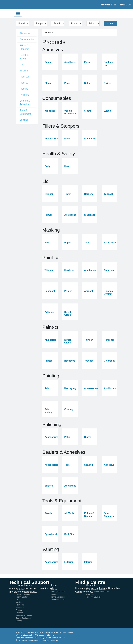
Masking (24, 71)
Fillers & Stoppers (24, 47)
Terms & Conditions (59, 597)
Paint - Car (20, 605)
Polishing (25, 95)
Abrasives (25, 33)
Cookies (54, 594)
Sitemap (54, 589)
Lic (21, 65)
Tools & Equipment (25, 112)
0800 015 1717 (108, 5)
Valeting (24, 120)
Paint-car (24, 77)
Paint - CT (20, 608)
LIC (17, 600)
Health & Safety (24, 57)
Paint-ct (24, 83)
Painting (24, 89)
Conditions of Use (58, 600)
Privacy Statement (58, 592)
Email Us (125, 5)
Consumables (27, 39)
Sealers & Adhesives (25, 103)
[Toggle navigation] (18, 14)
